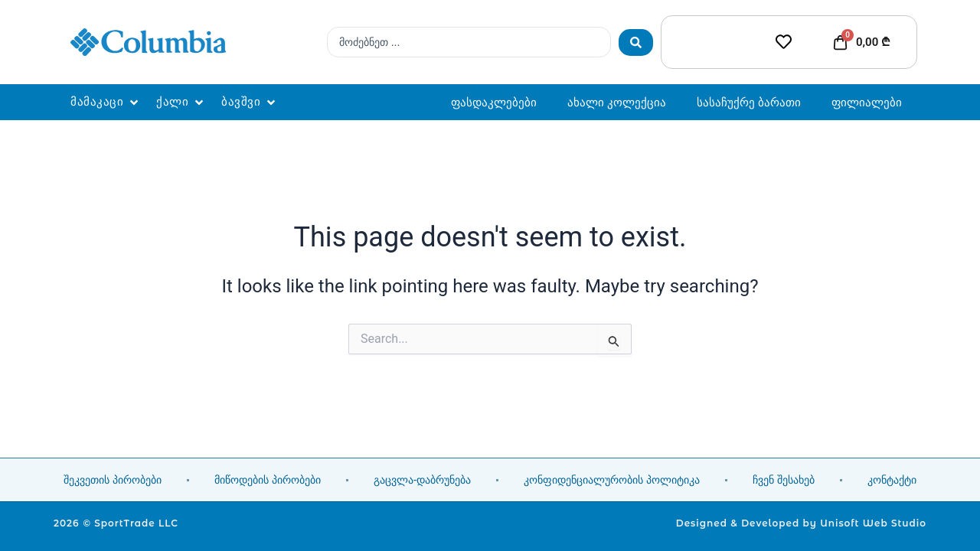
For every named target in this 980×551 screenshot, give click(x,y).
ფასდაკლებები (494, 102)
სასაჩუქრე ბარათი (749, 102)
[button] (106, 102)
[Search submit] (636, 42)
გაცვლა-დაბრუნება (423, 480)
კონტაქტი (892, 480)
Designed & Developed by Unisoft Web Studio (801, 523)
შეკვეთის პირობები (113, 480)
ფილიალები (867, 102)
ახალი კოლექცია (617, 102)
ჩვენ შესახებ (784, 480)
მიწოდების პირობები (268, 480)
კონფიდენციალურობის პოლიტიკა (612, 480)
